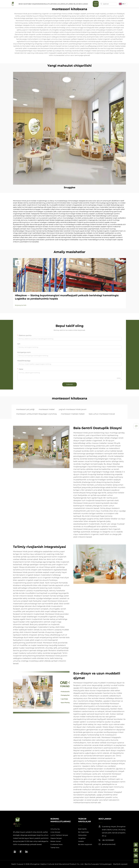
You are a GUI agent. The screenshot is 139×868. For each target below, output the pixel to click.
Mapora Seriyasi (56, 838)
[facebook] (21, 852)
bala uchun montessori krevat (102, 414)
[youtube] (15, 852)
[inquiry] (136, 426)
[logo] (13, 4)
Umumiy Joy (55, 829)
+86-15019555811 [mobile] (108, 840)
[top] (136, 861)
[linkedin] (26, 852)
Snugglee (70, 187)
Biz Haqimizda (35, 4)
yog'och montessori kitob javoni (73, 409)
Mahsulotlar (47, 4)
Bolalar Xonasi (56, 841)
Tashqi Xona (55, 847)
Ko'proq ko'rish (21, 305)
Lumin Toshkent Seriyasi (59, 835)
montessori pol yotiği (25, 409)
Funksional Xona (56, 844)
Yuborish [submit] (69, 384)
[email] (109, 844)
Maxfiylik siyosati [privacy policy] (120, 864)
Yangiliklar (57, 4)
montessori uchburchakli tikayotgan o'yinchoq (36, 414)
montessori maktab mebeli (73, 414)
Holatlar (67, 4)
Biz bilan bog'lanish (79, 4)
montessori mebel (47, 409)
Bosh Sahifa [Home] (24, 4)
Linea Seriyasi (55, 832)
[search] (101, 4)
